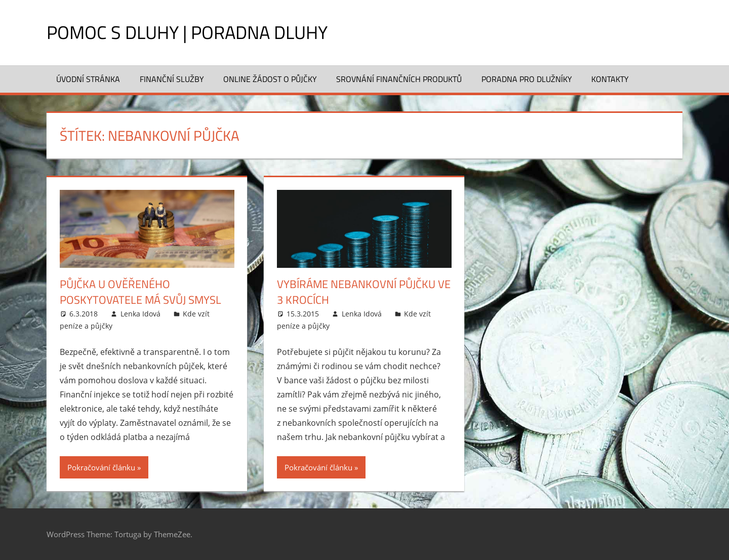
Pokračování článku (101, 467)
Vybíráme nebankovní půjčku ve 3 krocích (364, 292)
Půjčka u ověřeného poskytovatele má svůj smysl (140, 292)
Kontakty (610, 79)
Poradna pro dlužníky (527, 79)
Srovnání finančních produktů (399, 79)
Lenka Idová (140, 314)
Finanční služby (172, 79)
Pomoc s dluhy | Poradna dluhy (187, 32)
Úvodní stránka (88, 79)
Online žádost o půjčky (270, 79)
